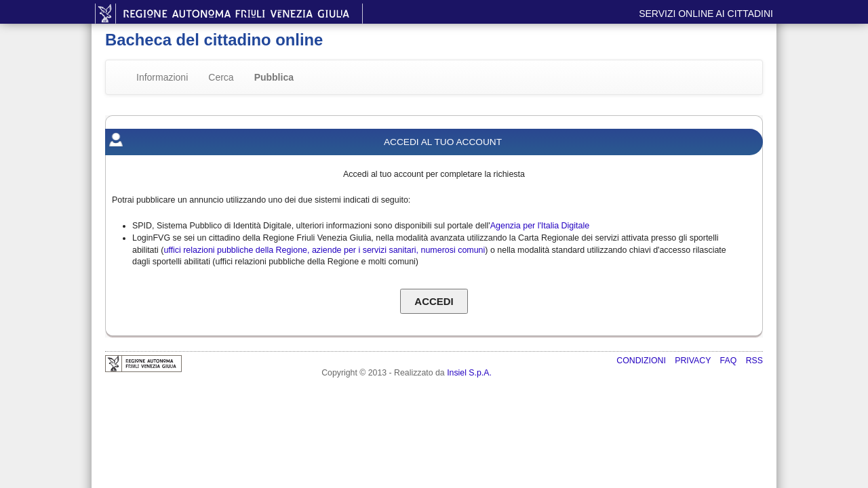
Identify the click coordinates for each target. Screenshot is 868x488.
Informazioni (162, 77)
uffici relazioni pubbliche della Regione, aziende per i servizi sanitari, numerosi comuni (324, 250)
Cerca (221, 77)
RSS (754, 361)
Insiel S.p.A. (469, 373)
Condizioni (642, 361)
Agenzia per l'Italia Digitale (540, 226)
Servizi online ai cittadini (706, 14)
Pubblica (274, 77)
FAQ (730, 361)
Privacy (694, 361)
